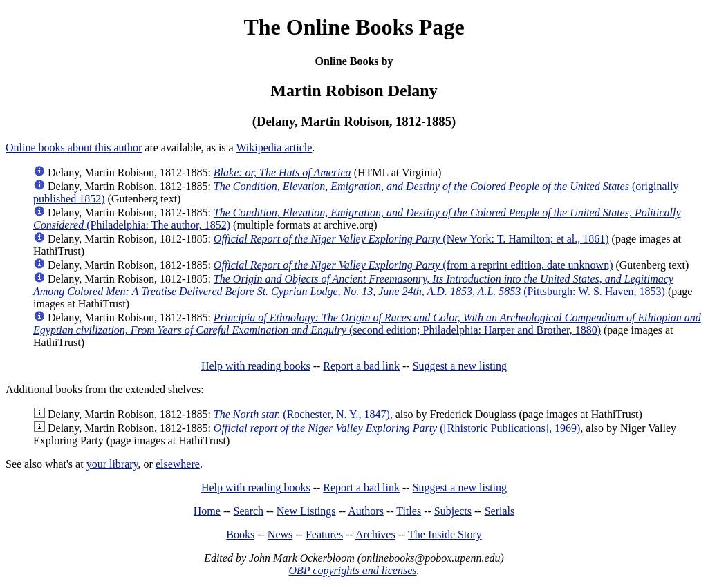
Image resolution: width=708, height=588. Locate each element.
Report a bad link (361, 366)
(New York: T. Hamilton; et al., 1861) (411, 239)
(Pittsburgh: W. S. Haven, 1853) (353, 285)
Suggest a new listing (460, 366)
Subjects (453, 511)
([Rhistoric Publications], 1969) (397, 428)
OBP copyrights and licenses (352, 570)
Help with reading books (256, 366)
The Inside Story (445, 534)
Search (249, 511)
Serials (500, 511)
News (280, 534)
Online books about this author (74, 148)
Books (240, 534)
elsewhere (178, 464)
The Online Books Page (354, 27)
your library (112, 464)
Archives (375, 534)
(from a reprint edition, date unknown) (413, 265)
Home (207, 511)
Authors (366, 511)
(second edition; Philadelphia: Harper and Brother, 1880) (367, 324)
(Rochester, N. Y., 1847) (302, 414)
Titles (409, 511)
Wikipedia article (274, 148)
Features (324, 534)
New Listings (306, 511)
